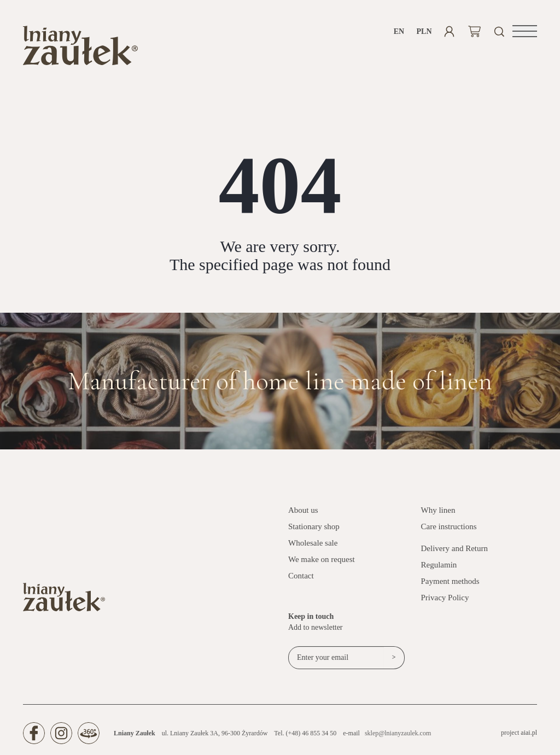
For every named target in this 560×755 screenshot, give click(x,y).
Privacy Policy (445, 598)
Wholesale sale (313, 543)
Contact (301, 576)
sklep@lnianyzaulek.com (398, 733)
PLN (424, 31)
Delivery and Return (454, 548)
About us (303, 510)
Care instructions (449, 526)
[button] (525, 31)
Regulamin (439, 565)
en (399, 31)
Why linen (438, 510)
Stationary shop (314, 526)
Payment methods (450, 581)
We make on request (322, 559)
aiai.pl (529, 733)
